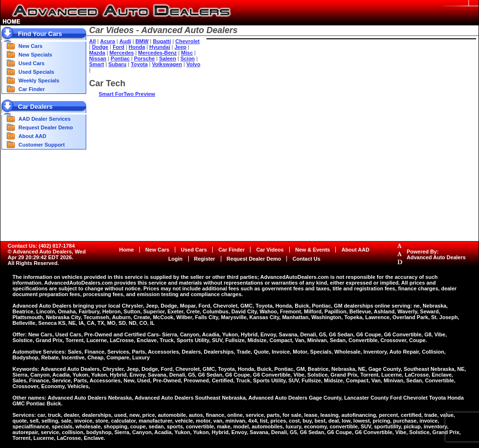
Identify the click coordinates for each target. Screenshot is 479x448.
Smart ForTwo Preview (127, 94)
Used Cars (32, 63)
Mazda (97, 53)
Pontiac (120, 58)
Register (205, 259)
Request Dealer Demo (46, 127)
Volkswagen (167, 64)
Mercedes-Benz (157, 53)
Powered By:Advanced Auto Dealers (436, 254)
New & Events (313, 250)
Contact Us (307, 259)
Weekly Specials (39, 80)
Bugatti (162, 41)
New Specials (35, 55)
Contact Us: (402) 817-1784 (41, 246)
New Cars (31, 46)
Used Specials (37, 72)
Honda (137, 47)
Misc (187, 53)
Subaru (117, 64)
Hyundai (160, 47)
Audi (125, 41)
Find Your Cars (40, 34)
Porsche (144, 58)
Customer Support (42, 145)
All (92, 41)
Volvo (193, 64)
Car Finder (32, 89)
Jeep (180, 47)
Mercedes (122, 53)
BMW (142, 41)
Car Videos (270, 250)
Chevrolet (188, 41)
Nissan (98, 58)
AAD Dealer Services (45, 119)
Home (127, 250)
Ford (118, 47)
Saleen (167, 58)
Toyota (139, 64)
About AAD (33, 136)
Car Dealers (35, 107)
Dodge (100, 47)
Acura (108, 41)
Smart (97, 64)
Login (175, 259)
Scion (188, 58)
